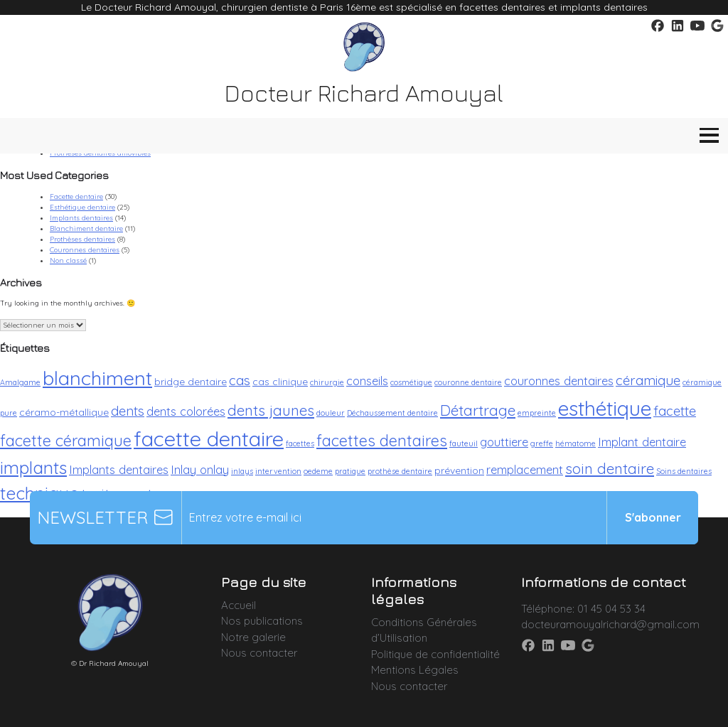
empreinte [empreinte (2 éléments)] (537, 413)
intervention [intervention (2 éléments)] (278, 471)
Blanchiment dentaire (86, 228)
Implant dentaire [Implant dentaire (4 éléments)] (642, 442)
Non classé (68, 260)
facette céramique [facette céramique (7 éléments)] (66, 440)
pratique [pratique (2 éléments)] (350, 471)
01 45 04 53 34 (611, 609)
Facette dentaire (76, 196)
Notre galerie (253, 637)
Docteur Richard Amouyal (364, 92)
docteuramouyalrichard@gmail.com (610, 624)
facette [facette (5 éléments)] (675, 411)
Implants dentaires (81, 218)
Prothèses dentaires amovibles (100, 153)
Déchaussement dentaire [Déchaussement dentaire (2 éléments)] (392, 413)
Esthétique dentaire (82, 207)
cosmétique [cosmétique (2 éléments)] (411, 382)
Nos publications (262, 621)
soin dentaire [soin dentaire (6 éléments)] (610, 468)
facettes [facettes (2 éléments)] (300, 443)
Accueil (239, 605)
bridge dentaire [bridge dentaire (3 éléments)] (191, 381)
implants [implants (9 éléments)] (33, 467)
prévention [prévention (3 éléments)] (459, 470)
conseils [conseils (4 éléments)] (367, 381)
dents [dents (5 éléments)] (128, 411)
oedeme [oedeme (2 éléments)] (318, 471)
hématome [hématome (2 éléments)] (576, 443)
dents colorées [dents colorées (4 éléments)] (186, 411)
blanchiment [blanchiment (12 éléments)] (97, 378)
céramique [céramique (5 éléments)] (648, 380)
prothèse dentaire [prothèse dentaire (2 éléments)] (400, 471)
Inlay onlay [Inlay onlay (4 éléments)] (200, 469)
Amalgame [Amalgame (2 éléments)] (20, 382)
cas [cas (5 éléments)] (240, 380)
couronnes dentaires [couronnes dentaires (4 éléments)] (559, 381)
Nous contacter (259, 653)
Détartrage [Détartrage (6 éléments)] (478, 410)
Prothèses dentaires (82, 239)
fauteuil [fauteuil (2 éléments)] (464, 443)
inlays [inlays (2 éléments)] (242, 471)
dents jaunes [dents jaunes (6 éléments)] (271, 410)
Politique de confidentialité (435, 654)
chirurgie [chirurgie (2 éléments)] (327, 382)
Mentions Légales (415, 670)
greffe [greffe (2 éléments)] (542, 443)
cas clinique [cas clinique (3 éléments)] (280, 381)
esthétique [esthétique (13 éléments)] (605, 408)
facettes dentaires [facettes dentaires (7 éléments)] (382, 440)
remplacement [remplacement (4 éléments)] (525, 469)
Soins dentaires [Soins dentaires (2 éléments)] (684, 471)
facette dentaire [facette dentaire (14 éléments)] (209, 438)
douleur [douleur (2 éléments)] (331, 413)
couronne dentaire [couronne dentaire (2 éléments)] (468, 382)
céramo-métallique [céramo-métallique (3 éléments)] (64, 412)
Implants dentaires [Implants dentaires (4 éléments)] (119, 469)
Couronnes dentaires (85, 250)
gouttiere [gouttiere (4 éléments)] (504, 442)
